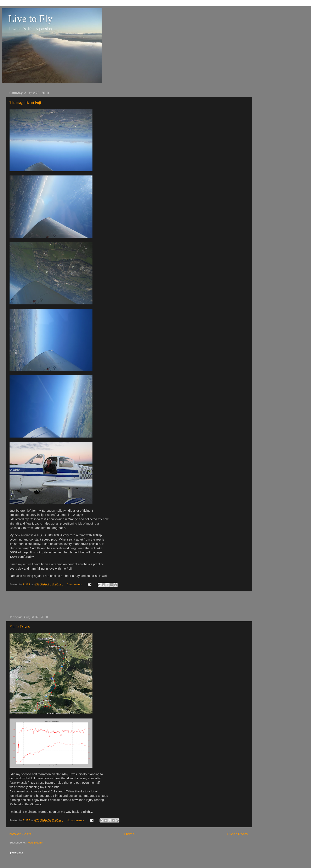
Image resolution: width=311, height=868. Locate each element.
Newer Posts (20, 834)
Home (129, 834)
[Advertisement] (129, 603)
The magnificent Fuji (25, 103)
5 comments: (75, 584)
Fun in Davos (20, 627)
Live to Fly (30, 19)
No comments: (76, 820)
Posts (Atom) (35, 843)
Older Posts (238, 834)
